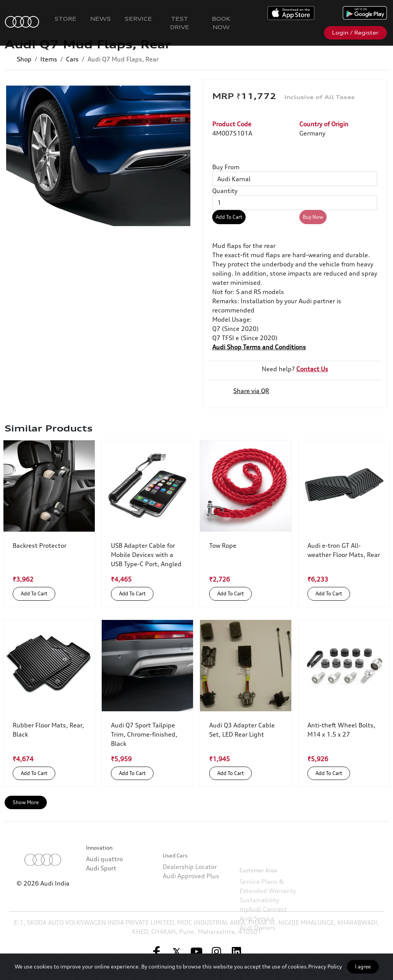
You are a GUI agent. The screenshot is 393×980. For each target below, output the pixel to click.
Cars (72, 59)
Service (138, 19)
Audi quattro (104, 889)
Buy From (226, 167)
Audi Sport (101, 898)
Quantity (225, 191)
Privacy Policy (325, 966)
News (101, 19)
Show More (26, 802)
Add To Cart (229, 217)
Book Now (221, 23)
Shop (24, 59)
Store (65, 19)
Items (49, 59)
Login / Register (355, 33)
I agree (363, 967)
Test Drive (180, 23)
